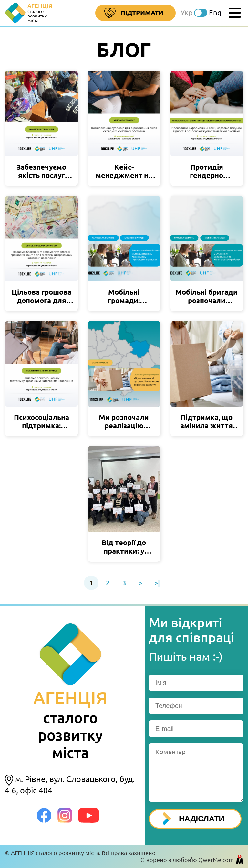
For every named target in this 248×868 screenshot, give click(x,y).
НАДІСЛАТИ (194, 819)
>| (157, 583)
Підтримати (134, 13)
